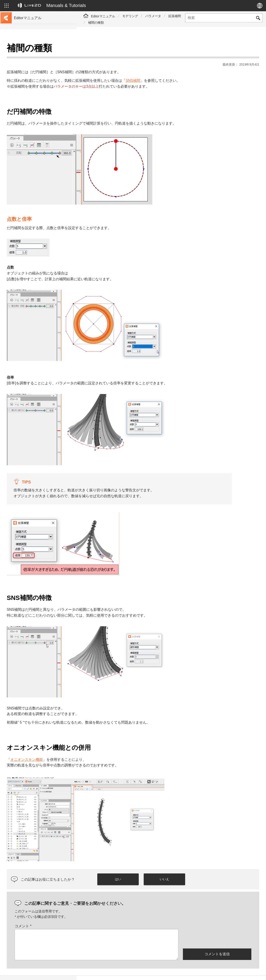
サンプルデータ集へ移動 (32, 64)
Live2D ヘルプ (202, 972)
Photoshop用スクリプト (32, 172)
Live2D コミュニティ (238, 972)
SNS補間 (210, 69)
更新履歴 (21, 78)
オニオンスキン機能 (103, 748)
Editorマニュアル (103, 16)
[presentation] (217, 927)
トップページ (24, 50)
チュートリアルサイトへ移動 (35, 57)
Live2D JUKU (172, 972)
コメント (100, 915)
